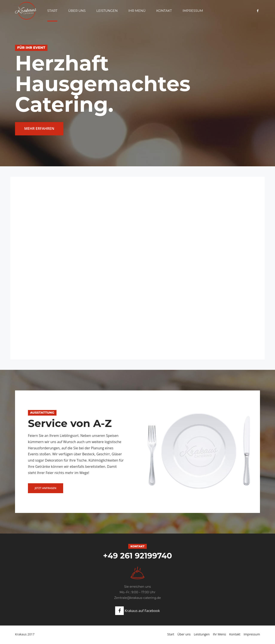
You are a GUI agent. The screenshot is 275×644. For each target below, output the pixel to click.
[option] (137, 453)
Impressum (193, 11)
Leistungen (107, 11)
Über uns (77, 11)
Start (52, 11)
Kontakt (164, 11)
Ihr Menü (137, 11)
